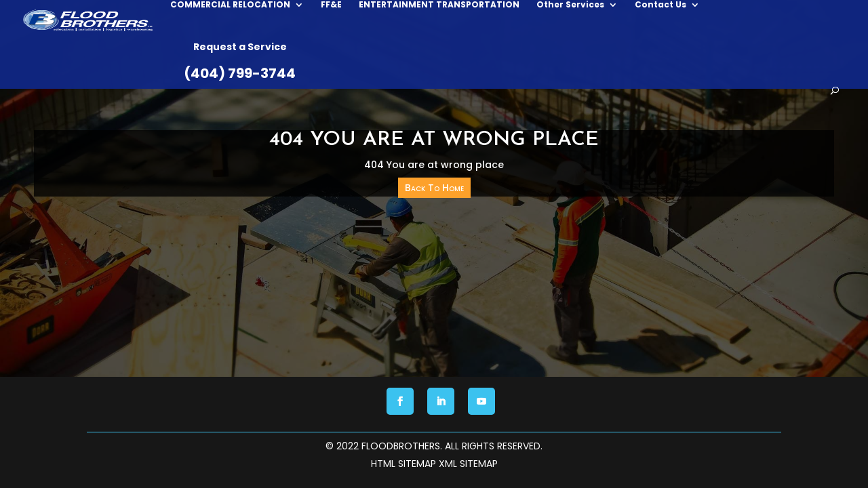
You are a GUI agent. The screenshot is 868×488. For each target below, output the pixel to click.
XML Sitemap (468, 464)
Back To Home (434, 188)
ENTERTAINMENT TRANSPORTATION (402, 66)
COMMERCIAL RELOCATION (194, 66)
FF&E (295, 66)
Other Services (534, 66)
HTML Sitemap (403, 464)
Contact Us (624, 66)
